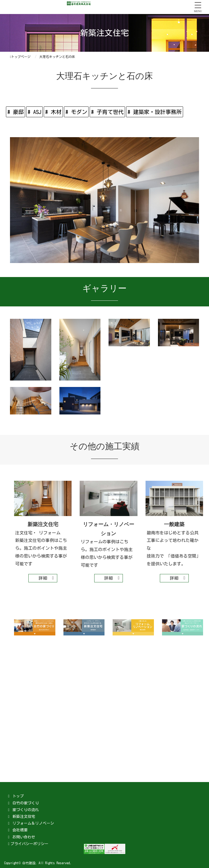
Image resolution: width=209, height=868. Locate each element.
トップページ (20, 57)
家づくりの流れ (26, 810)
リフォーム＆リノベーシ (33, 823)
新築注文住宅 (24, 817)
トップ (18, 796)
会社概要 (20, 830)
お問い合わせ (24, 837)
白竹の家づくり (26, 803)
